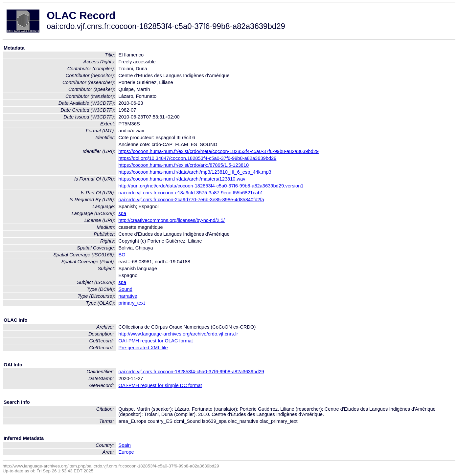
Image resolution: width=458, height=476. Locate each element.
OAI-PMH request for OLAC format (156, 341)
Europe (126, 452)
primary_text (132, 303)
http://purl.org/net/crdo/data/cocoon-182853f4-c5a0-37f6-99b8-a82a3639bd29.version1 (211, 186)
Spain (125, 445)
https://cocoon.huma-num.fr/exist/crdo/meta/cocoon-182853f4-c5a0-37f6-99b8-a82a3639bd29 (219, 151)
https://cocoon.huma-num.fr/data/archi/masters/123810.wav (182, 179)
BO (122, 255)
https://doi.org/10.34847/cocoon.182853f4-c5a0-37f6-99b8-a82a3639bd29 (198, 158)
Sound (126, 289)
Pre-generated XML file (143, 348)
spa (123, 213)
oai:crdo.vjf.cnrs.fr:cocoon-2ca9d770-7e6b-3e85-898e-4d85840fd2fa (191, 200)
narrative (128, 296)
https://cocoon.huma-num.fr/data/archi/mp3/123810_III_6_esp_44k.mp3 (195, 172)
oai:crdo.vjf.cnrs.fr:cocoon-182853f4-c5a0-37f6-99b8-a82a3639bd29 (191, 372)
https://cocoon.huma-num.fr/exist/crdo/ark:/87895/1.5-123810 (184, 165)
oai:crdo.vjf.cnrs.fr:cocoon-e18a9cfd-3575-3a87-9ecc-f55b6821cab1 (191, 193)
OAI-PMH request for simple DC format (160, 385)
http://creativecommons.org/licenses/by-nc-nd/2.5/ (172, 220)
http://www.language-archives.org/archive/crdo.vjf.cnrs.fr (178, 334)
